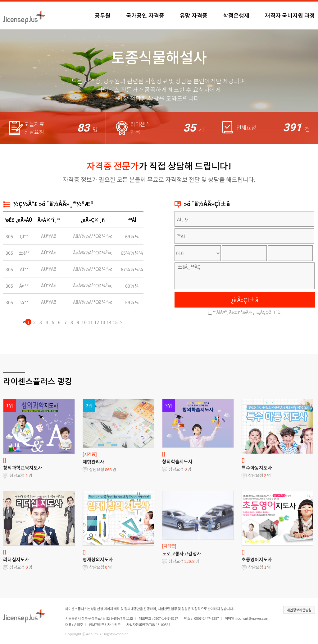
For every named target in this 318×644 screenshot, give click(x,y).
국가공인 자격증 (145, 15)
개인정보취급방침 (299, 610)
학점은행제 (236, 15)
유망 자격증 (194, 15)
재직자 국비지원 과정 (290, 15)
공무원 (103, 15)
